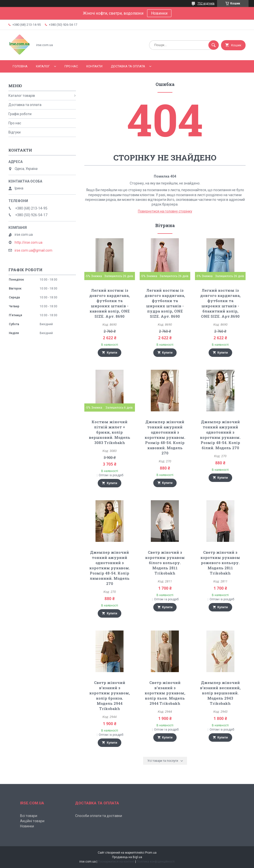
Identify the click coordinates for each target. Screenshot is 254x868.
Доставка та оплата (128, 66)
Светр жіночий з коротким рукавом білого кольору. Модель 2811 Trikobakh (165, 563)
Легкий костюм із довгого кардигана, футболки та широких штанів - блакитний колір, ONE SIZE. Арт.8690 (220, 303)
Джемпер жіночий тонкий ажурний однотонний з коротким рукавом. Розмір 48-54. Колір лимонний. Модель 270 (110, 568)
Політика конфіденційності (156, 862)
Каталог (43, 66)
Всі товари (29, 816)
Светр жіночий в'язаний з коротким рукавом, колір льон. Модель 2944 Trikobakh (165, 693)
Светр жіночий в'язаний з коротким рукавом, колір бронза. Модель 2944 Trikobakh (110, 696)
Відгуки (15, 132)
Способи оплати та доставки (99, 816)
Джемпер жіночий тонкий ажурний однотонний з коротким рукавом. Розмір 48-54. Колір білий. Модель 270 (220, 435)
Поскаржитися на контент (116, 862)
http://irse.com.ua (29, 242)
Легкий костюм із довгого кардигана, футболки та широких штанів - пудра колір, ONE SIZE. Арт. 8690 (165, 303)
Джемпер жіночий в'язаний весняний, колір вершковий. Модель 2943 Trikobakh (220, 693)
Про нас (71, 66)
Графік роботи (20, 114)
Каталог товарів (22, 96)
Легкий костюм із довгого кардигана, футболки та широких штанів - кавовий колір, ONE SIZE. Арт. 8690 (110, 303)
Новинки (159, 13)
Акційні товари (32, 821)
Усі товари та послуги (163, 761)
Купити (112, 353)
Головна (20, 66)
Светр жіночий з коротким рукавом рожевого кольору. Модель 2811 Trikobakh (220, 563)
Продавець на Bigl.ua (127, 857)
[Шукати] (214, 45)
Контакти (94, 66)
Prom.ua (151, 853)
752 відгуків (206, 3)
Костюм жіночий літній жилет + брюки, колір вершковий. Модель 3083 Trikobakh (110, 432)
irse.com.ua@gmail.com (33, 250)
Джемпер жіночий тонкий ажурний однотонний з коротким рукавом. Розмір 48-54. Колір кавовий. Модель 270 (165, 437)
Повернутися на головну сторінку (165, 211)
